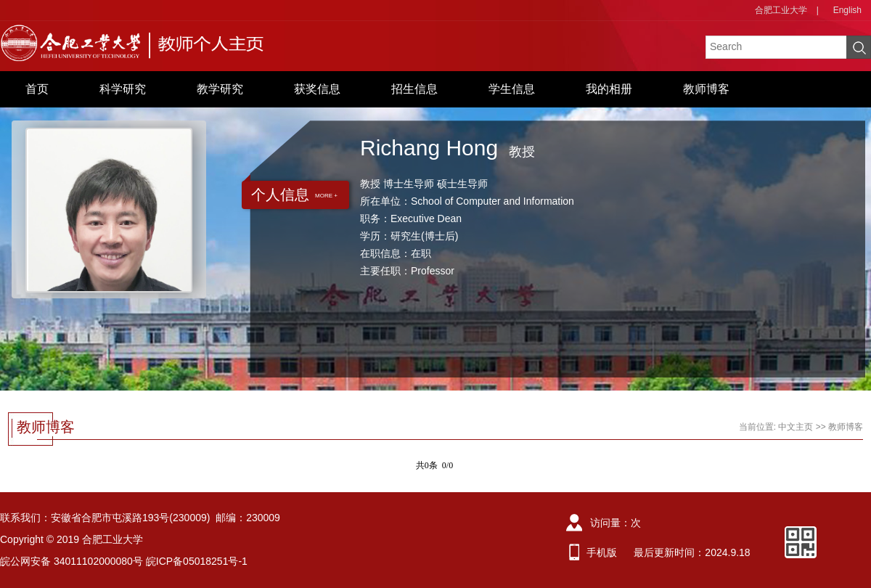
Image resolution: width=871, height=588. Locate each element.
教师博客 (706, 89)
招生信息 (414, 89)
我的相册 (609, 89)
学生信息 (512, 89)
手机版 (602, 552)
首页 (37, 89)
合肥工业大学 (781, 10)
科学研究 (123, 89)
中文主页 (796, 427)
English (847, 10)
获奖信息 (317, 89)
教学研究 (220, 89)
